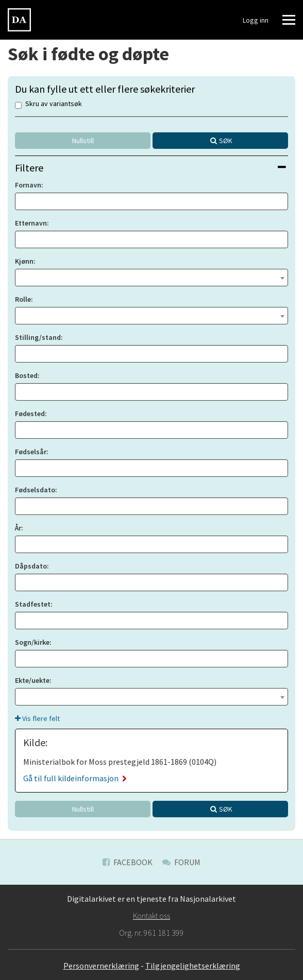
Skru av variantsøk (48, 104)
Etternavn (31, 223)
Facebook (128, 862)
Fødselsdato (35, 490)
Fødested (30, 414)
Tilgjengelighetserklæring (193, 966)
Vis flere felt (37, 718)
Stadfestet (33, 604)
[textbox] (151, 277)
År (18, 528)
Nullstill (83, 141)
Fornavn (28, 185)
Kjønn (24, 261)
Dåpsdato (31, 566)
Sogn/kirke (32, 642)
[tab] (151, 168)
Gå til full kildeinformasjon (75, 778)
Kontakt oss (151, 916)
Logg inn (256, 20)
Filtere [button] (150, 168)
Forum (181, 862)
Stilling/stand (38, 337)
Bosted (26, 375)
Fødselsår (31, 452)
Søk (226, 141)
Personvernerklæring (101, 966)
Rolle (23, 299)
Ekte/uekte (32, 680)
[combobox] (151, 278)
